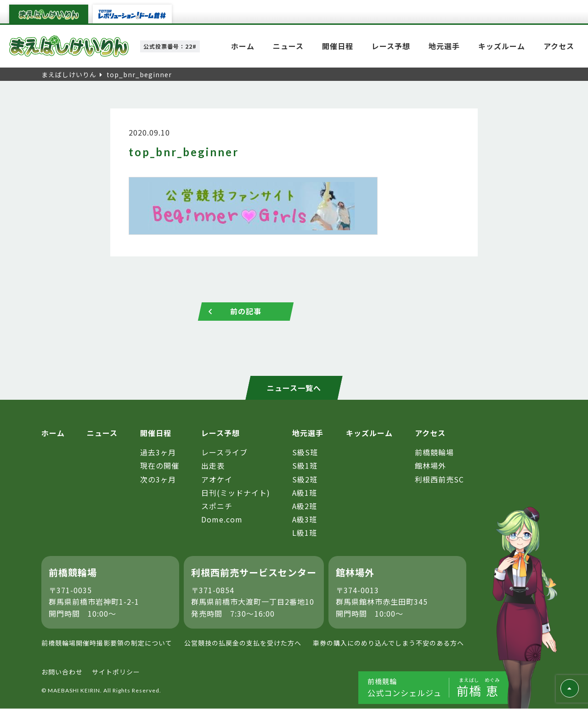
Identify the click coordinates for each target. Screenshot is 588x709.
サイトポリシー (116, 672)
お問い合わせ (62, 672)
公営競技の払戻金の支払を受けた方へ (243, 643)
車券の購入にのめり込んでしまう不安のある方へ (388, 643)
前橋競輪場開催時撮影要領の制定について (107, 643)
